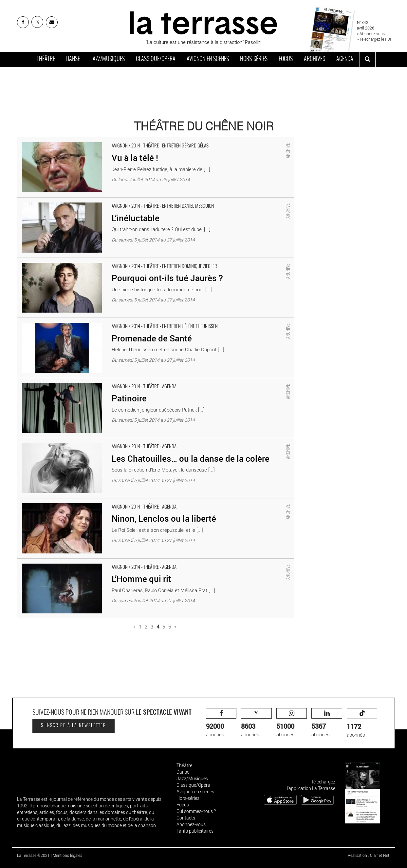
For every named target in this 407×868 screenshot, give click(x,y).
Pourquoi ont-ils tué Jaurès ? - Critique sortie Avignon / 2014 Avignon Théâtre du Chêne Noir (115, 261)
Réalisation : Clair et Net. (369, 855)
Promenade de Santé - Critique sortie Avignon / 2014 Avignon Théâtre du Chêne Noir (107, 321)
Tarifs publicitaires (195, 831)
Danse (73, 59)
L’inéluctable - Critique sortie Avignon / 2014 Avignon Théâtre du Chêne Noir (98, 201)
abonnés (221, 723)
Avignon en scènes (208, 59)
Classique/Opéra (156, 59)
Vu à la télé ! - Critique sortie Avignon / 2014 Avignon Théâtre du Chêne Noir (97, 141)
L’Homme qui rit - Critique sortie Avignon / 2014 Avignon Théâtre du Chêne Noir (101, 562)
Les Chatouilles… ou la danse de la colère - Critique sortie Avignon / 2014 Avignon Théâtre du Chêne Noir (128, 441)
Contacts (186, 818)
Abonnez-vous (191, 824)
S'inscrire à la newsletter (74, 726)
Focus (286, 59)
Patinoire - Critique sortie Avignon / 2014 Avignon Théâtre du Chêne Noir (94, 381)
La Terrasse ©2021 (33, 855)
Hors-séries (254, 59)
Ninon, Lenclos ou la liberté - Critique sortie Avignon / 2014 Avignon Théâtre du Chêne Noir (113, 502)
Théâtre (46, 59)
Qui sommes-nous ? (196, 811)
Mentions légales (67, 855)
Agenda (345, 59)
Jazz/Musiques (108, 59)
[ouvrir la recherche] (368, 60)
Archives (314, 59)
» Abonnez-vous (371, 33)
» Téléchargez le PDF (375, 39)
